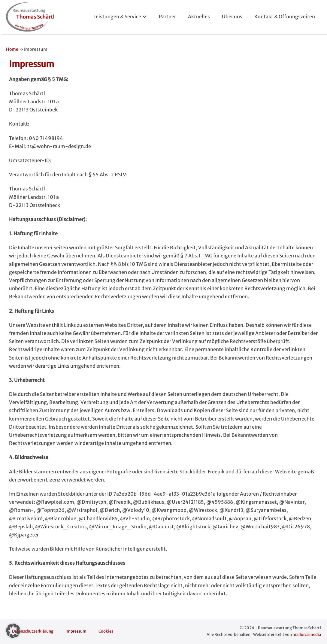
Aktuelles (199, 17)
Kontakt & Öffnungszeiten (285, 17)
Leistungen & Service (120, 17)
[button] (13, 631)
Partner (167, 17)
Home (12, 49)
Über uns (232, 17)
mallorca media (307, 635)
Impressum (76, 631)
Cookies (106, 631)
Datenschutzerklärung (33, 631)
